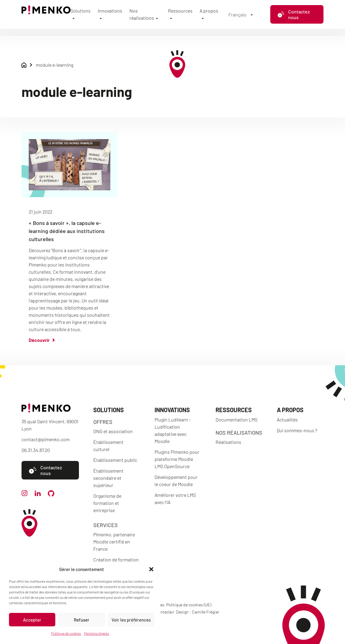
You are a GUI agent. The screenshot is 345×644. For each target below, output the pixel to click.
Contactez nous (294, 14)
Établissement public (115, 460)
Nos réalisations (239, 433)
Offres (103, 422)
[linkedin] (38, 494)
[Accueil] (46, 12)
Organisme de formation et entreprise (107, 503)
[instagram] (25, 494)
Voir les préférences (131, 620)
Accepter (32, 620)
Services (106, 525)
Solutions (81, 11)
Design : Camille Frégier (198, 612)
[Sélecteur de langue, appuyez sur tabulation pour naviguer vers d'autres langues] (241, 14)
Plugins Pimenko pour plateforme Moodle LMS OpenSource (177, 459)
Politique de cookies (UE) (189, 605)
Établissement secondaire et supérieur (108, 478)
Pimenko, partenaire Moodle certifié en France (114, 542)
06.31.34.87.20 (36, 450)
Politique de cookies (66, 633)
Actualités (287, 420)
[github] (51, 495)
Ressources (180, 11)
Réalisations (228, 442)
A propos (209, 11)
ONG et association (113, 431)
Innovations (110, 11)
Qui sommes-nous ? (297, 430)
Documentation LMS (236, 420)
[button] (151, 569)
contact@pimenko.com (46, 439)
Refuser (82, 620)
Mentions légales (97, 633)
